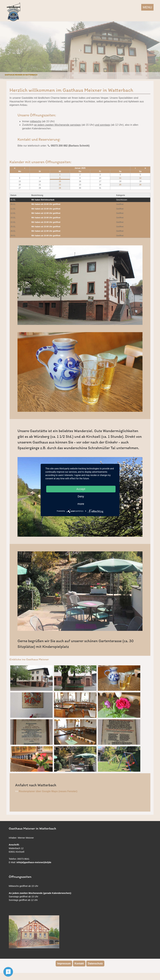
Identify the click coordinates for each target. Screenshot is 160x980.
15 (60, 181)
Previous (3, 50)
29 (60, 188)
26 (140, 185)
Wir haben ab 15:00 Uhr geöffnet (46, 204)
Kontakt (79, 964)
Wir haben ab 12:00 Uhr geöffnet (46, 213)
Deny (81, 496)
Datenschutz (95, 964)
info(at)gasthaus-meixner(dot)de (34, 862)
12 (140, 178)
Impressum (64, 964)
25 (120, 185)
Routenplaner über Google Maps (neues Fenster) (48, 791)
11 (120, 178)
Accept (81, 489)
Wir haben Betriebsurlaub (43, 200)
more (81, 504)
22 (60, 185)
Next (157, 50)
